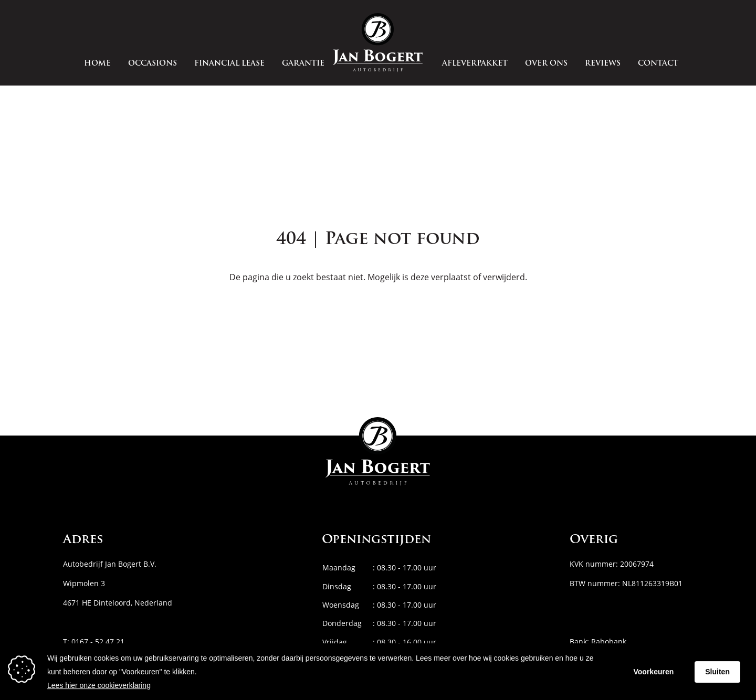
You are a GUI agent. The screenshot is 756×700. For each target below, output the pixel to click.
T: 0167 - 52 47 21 (94, 641)
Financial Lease (229, 64)
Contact (658, 64)
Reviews (603, 64)
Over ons (546, 64)
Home (97, 64)
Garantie (303, 64)
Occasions (153, 64)
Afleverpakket (475, 64)
